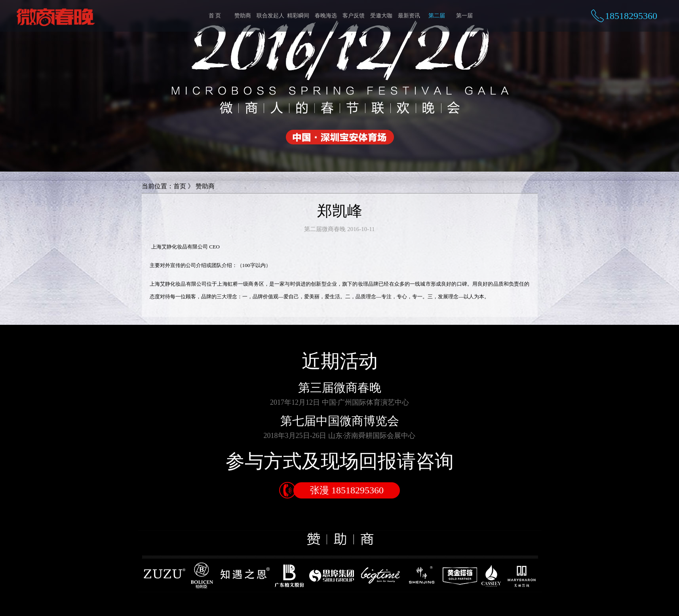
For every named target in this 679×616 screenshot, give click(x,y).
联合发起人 (270, 16)
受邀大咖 (381, 16)
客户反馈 (354, 16)
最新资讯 (409, 16)
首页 (180, 186)
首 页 (215, 16)
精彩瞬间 (298, 16)
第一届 (464, 16)
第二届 (437, 16)
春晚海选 (326, 16)
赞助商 (243, 16)
